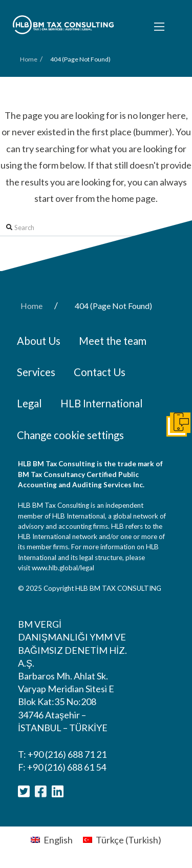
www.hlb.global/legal (63, 568)
